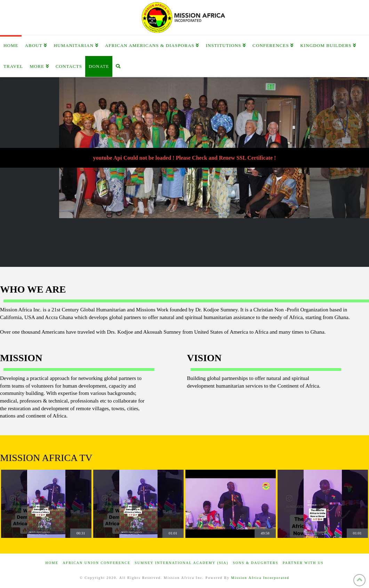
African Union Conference (97, 563)
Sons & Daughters (255, 563)
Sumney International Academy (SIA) (182, 563)
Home (52, 563)
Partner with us (303, 563)
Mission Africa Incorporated (260, 578)
